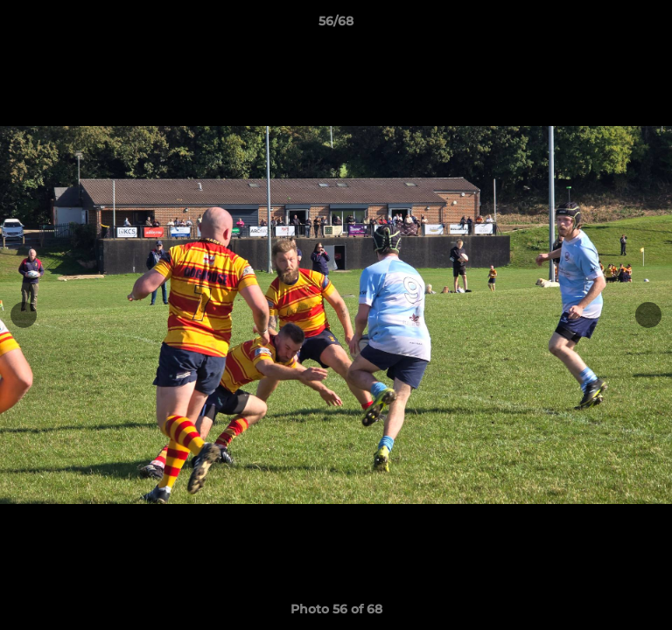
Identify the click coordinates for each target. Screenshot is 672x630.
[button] (651, 25)
